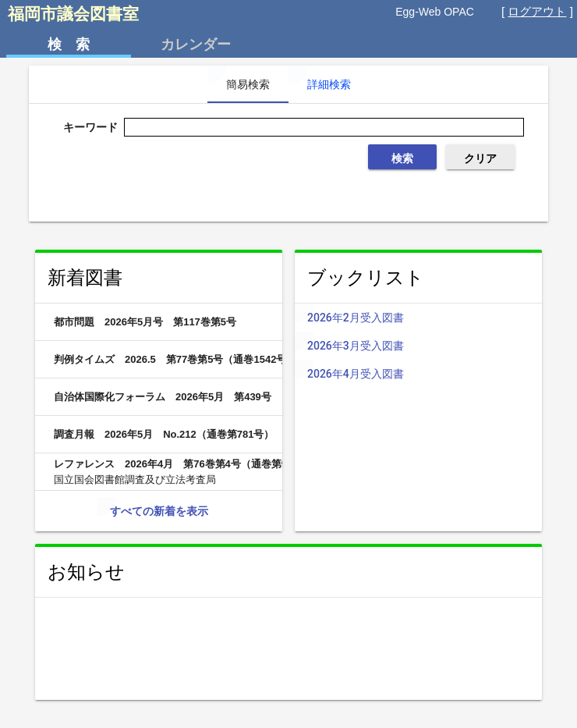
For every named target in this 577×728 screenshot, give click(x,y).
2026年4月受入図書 (431, 374)
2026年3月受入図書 (431, 346)
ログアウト (537, 11)
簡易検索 (248, 84)
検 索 (69, 44)
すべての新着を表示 (159, 511)
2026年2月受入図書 (431, 318)
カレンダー (196, 44)
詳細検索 (329, 84)
